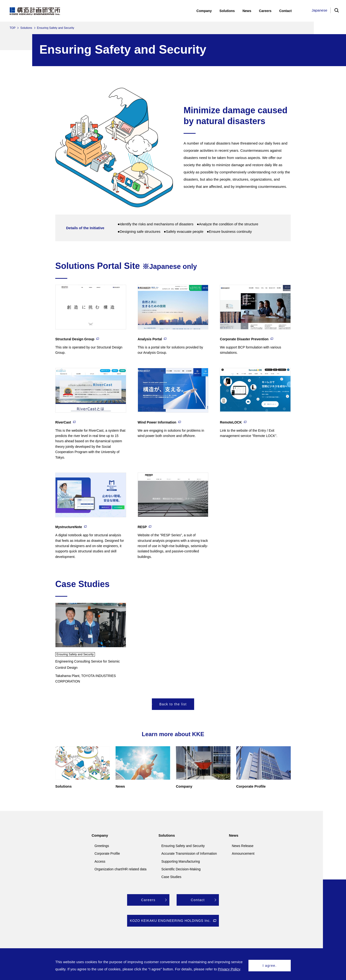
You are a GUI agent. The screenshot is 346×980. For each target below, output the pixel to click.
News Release (243, 846)
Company (100, 835)
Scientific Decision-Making (181, 869)
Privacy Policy (229, 969)
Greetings (102, 846)
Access (100, 861)
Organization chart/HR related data (120, 869)
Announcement (243, 854)
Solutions (26, 28)
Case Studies (171, 877)
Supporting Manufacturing (181, 861)
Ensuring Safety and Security (183, 846)
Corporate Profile (107, 854)
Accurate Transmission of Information (189, 854)
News (234, 835)
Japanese (319, 10)
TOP (12, 28)
